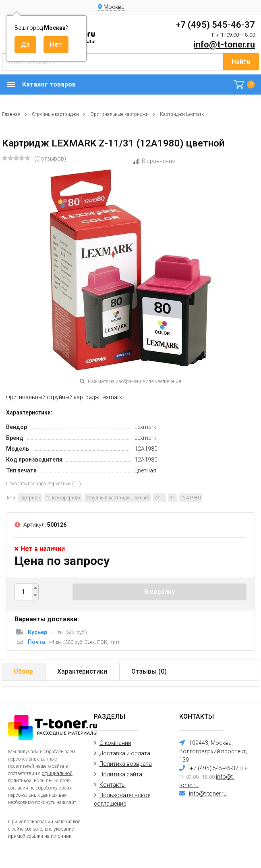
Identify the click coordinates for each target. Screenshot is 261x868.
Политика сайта (121, 774)
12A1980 (191, 498)
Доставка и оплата (125, 753)
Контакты (113, 785)
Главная (11, 114)
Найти (241, 62)
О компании (115, 743)
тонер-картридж (63, 498)
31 (172, 498)
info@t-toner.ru (224, 44)
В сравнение (154, 161)
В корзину (159, 592)
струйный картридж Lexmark (117, 498)
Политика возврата (126, 764)
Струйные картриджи (55, 114)
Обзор (23, 671)
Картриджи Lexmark (182, 114)
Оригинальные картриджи (119, 114)
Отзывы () (149, 671)
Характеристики (82, 671)
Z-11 (159, 498)
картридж (30, 498)
